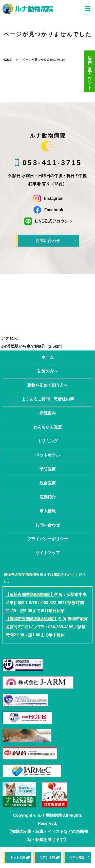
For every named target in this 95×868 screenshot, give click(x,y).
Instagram (48, 198)
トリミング (48, 441)
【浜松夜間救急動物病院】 (30, 595)
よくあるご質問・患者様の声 (48, 399)
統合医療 (48, 483)
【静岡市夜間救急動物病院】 (32, 619)
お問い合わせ (48, 241)
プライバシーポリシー (48, 539)
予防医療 (48, 469)
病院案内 (48, 413)
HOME (7, 60)
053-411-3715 (52, 163)
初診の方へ (48, 371)
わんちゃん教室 (48, 427)
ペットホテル (48, 455)
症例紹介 (48, 497)
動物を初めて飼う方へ (48, 385)
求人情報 (48, 511)
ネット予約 (18, 857)
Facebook (47, 210)
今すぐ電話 (77, 857)
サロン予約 (47, 857)
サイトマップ (48, 553)
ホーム (48, 357)
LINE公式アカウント (90, 71)
